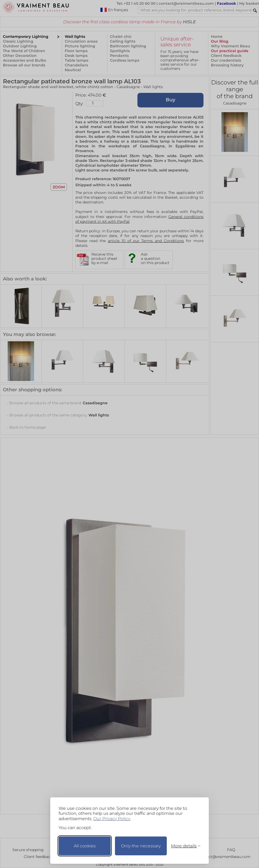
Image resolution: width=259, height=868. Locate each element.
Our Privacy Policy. (112, 819)
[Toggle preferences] (183, 846)
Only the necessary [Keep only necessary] (141, 846)
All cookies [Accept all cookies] (85, 846)
